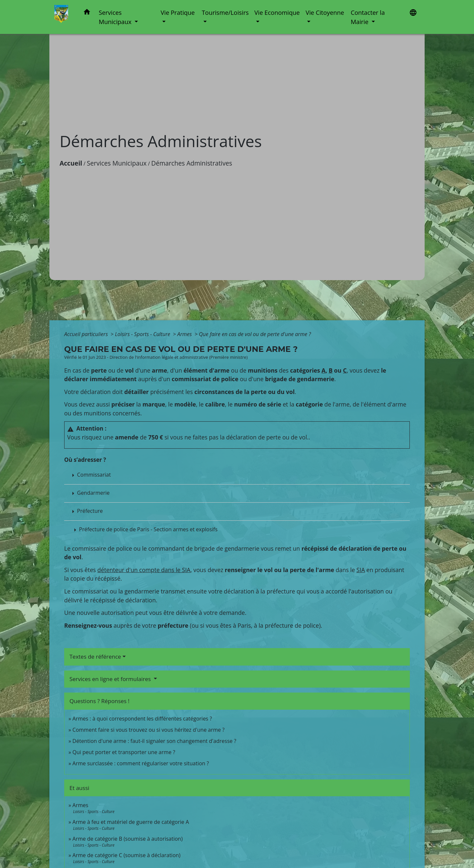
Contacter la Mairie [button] (368, 17)
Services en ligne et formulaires (111, 679)
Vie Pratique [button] (178, 12)
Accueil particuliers (87, 334)
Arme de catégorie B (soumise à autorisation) (128, 839)
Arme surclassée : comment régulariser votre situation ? (141, 763)
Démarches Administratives (192, 163)
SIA (361, 570)
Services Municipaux (117, 163)
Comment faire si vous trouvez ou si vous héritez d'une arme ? (148, 730)
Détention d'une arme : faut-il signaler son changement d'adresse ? (154, 741)
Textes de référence (95, 657)
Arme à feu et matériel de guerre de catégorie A (131, 822)
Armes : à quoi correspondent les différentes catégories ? (142, 719)
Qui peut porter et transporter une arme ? (124, 752)
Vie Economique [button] (277, 12)
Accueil (71, 163)
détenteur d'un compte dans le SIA (144, 570)
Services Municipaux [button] (116, 17)
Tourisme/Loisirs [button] (225, 12)
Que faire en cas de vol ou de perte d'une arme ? (255, 334)
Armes (185, 334)
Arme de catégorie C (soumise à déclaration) (126, 855)
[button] (87, 13)
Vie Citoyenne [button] (325, 12)
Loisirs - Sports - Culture (143, 334)
